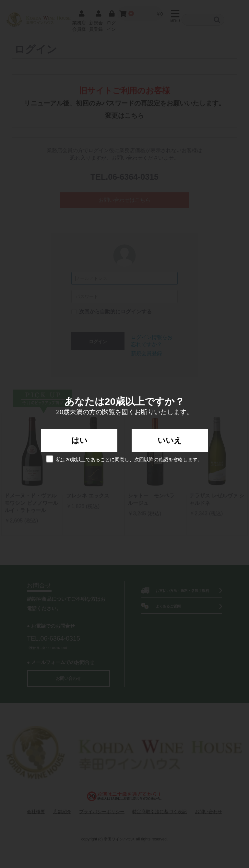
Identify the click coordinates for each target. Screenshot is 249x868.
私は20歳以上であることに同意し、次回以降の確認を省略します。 (124, 459)
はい (79, 440)
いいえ (170, 440)
